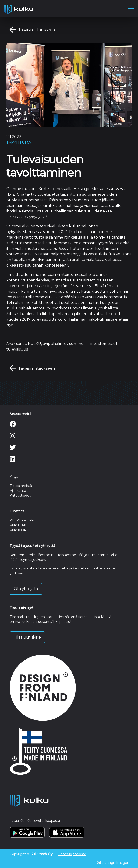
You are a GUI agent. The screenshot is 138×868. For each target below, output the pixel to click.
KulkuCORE (19, 530)
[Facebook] (13, 425)
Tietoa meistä (21, 486)
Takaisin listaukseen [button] (31, 30)
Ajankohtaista (21, 491)
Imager (122, 863)
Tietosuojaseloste (72, 854)
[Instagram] (13, 437)
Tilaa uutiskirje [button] (27, 637)
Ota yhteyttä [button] (26, 589)
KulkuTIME (19, 525)
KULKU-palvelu (22, 520)
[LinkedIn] (13, 460)
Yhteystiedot (20, 496)
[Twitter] (13, 448)
